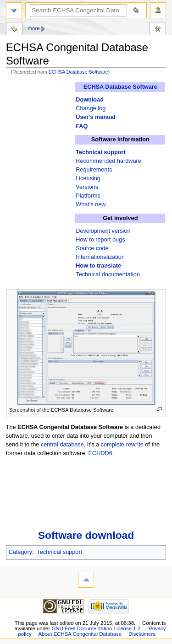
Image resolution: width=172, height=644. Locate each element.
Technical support (100, 152)
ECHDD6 (100, 453)
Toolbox (158, 30)
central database (62, 445)
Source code (92, 248)
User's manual (95, 117)
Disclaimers (142, 634)
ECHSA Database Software (78, 72)
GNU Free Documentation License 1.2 (96, 628)
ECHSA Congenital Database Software (70, 427)
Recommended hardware (108, 161)
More (33, 28)
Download (90, 100)
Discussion (14, 30)
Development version (103, 231)
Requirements (94, 170)
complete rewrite (122, 445)
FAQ (82, 126)
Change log (91, 108)
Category (20, 552)
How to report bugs (100, 240)
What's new (91, 204)
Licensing (88, 178)
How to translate (98, 266)
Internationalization (100, 257)
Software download (86, 535)
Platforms (88, 196)
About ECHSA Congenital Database (80, 634)
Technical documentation (108, 274)
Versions (87, 187)
